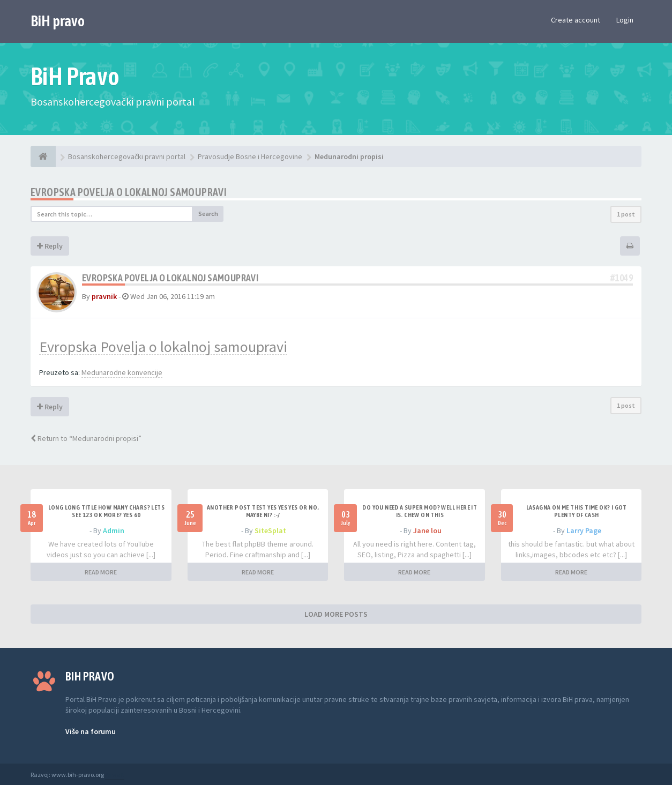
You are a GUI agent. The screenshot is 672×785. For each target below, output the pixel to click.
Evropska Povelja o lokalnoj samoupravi (129, 192)
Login (625, 20)
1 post (626, 214)
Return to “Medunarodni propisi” (86, 438)
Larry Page (584, 530)
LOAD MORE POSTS (336, 614)
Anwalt (115, 775)
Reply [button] (50, 246)
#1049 (622, 278)
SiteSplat (270, 530)
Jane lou (427, 530)
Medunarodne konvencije (122, 372)
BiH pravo (58, 21)
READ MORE (101, 572)
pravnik (104, 296)
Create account (576, 20)
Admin (114, 530)
